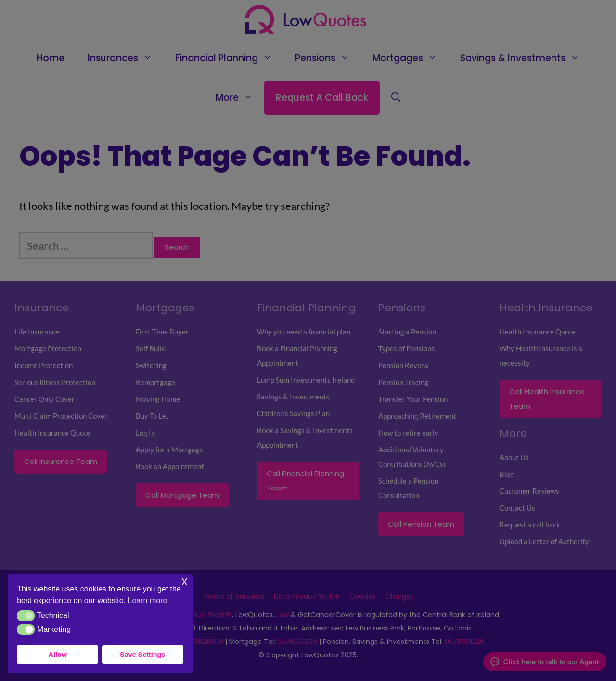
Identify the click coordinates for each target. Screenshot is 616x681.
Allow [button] (58, 655)
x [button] (185, 581)
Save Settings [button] (142, 655)
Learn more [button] (148, 600)
